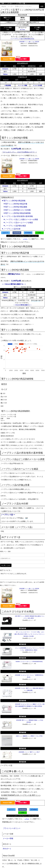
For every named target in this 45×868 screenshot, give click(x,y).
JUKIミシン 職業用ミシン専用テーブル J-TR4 (29, 736)
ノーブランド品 (20, 3)
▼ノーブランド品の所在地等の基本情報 (17, 216)
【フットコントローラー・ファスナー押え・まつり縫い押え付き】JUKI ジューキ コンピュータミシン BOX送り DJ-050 (29, 634)
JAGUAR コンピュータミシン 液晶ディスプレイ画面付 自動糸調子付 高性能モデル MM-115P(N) (30, 705)
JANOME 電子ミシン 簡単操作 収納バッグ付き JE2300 (30, 721)
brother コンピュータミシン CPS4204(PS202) (29, 662)
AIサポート (7, 849)
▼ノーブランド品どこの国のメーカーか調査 (20, 219)
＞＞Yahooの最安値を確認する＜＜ (14, 284)
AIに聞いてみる (6, 565)
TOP (3, 3)
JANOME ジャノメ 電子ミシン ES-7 (29, 752)
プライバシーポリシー (12, 828)
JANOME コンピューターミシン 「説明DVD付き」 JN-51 (30, 676)
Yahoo (5, 74)
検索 (42, 6)
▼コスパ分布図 (37, 85)
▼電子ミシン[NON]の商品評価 (14, 204)
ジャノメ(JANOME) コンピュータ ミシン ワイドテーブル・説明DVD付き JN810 (30, 649)
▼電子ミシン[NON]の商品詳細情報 (16, 213)
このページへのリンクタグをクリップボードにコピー (22, 236)
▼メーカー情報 (22, 85)
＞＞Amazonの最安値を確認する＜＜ (23, 305)
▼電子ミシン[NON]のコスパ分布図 (16, 210)
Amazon (5, 69)
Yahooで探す (22, 59)
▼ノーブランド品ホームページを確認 (17, 223)
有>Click (22, 30)
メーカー (10, 3)
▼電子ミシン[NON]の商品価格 (14, 207)
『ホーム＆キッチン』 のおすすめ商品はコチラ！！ (19, 152)
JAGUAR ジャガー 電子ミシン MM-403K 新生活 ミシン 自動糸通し (30, 689)
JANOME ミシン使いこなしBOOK (29, 42)
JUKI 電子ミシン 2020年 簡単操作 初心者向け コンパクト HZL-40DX (30, 617)
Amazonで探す (8, 59)
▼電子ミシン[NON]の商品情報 (14, 201)
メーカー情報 (8, 838)
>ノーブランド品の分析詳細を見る (22, 39)
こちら (25, 239)
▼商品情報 (8, 85)
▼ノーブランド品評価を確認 (14, 226)
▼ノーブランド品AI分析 (11, 229)
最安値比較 (23, 628)
